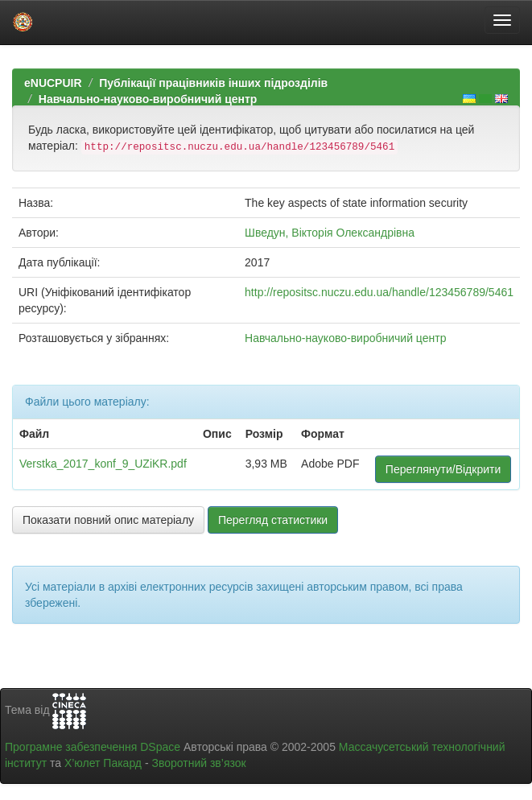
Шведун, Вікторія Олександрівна (330, 233)
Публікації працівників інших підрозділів (213, 83)
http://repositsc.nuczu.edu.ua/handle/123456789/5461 (379, 292)
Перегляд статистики (273, 520)
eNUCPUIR (53, 83)
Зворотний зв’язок (198, 763)
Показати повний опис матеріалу (108, 520)
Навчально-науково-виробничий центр (148, 99)
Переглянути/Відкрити (443, 469)
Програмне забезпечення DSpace (93, 747)
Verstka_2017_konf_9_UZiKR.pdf (103, 464)
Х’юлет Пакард (103, 763)
